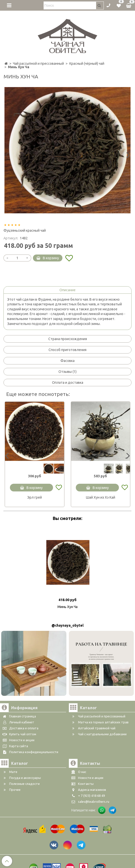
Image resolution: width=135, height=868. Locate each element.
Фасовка (67, 361)
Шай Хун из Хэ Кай (101, 497)
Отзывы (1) (67, 372)
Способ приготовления (67, 350)
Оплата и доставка (68, 383)
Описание (67, 290)
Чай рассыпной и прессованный (38, 64)
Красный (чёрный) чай (87, 64)
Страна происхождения (68, 339)
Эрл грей (35, 497)
